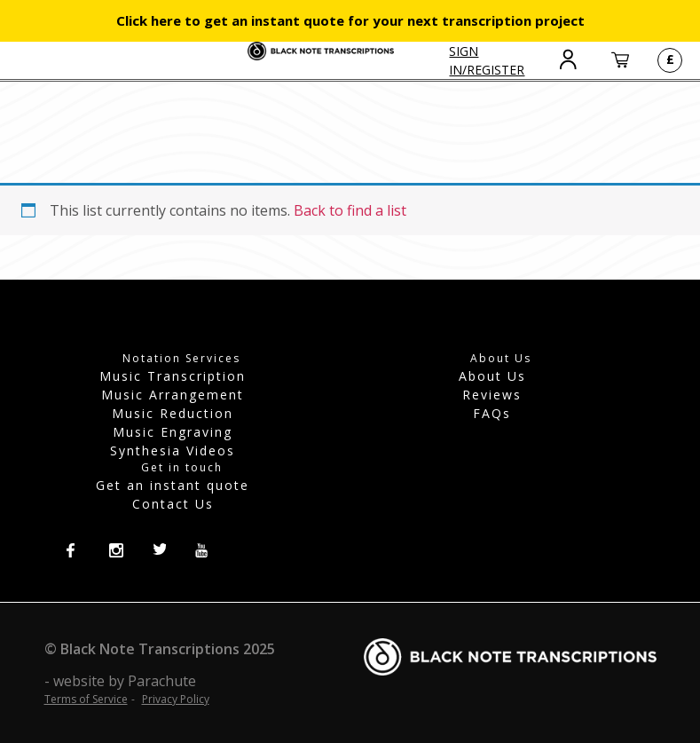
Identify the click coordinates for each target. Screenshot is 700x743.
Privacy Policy (176, 699)
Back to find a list (350, 210)
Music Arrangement (173, 395)
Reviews (492, 395)
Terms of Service (86, 699)
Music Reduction (173, 413)
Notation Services (181, 358)
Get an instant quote (173, 485)
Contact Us (173, 504)
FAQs (492, 413)
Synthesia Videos (173, 451)
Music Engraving (173, 432)
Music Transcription (173, 376)
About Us (492, 376)
